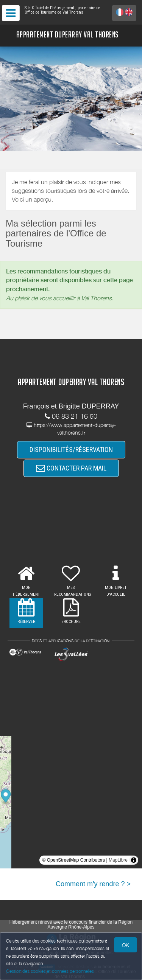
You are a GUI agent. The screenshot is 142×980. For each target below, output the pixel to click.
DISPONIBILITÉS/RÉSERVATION (71, 450)
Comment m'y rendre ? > (93, 884)
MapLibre (118, 860)
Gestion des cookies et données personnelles (50, 971)
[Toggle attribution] (134, 860)
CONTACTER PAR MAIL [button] (71, 468)
